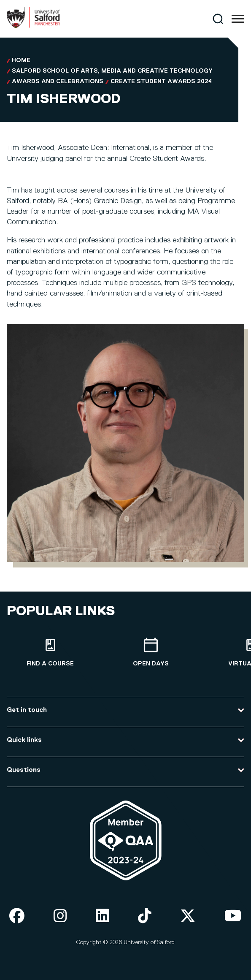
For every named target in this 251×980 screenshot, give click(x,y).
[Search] (218, 19)
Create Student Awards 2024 (161, 81)
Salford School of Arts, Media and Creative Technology (112, 71)
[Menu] (238, 19)
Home (21, 60)
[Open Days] (151, 653)
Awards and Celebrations (58, 81)
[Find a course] (50, 653)
